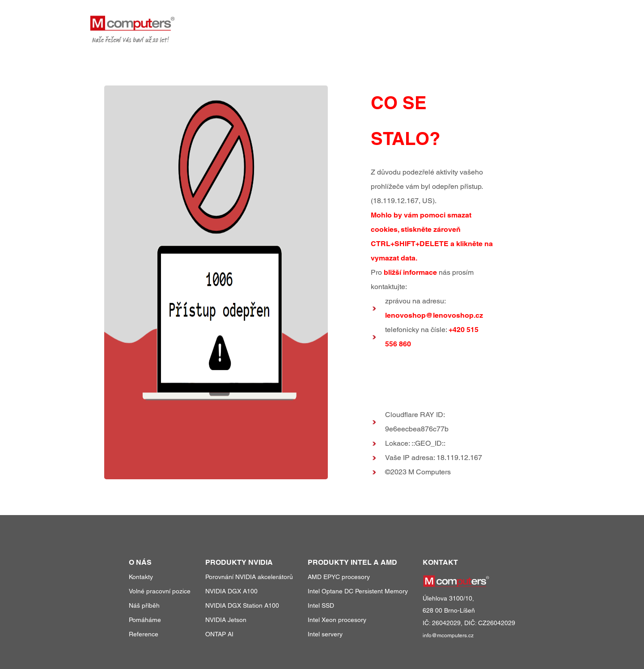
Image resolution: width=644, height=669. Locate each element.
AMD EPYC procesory (339, 577)
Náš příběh (144, 605)
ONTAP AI (219, 634)
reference (459, 22)
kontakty (538, 22)
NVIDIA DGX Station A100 (242, 605)
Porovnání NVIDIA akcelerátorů (249, 577)
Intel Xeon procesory (337, 620)
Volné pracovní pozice (160, 591)
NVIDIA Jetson (226, 620)
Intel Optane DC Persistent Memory (358, 591)
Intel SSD (321, 605)
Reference (144, 634)
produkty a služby (390, 22)
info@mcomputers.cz (448, 635)
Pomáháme (145, 620)
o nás (500, 22)
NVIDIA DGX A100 (231, 591)
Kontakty (141, 577)
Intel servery (325, 634)
